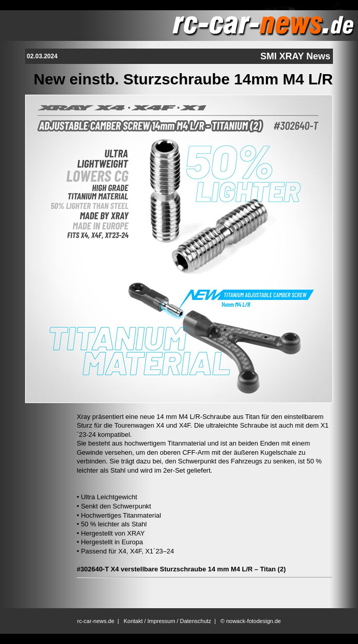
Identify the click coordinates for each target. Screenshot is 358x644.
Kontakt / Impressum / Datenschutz (167, 621)
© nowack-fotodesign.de (251, 621)
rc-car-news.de (96, 621)
